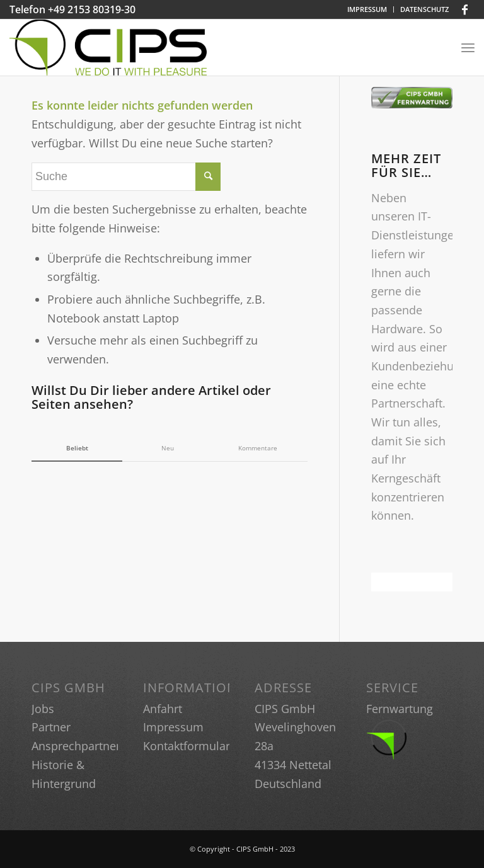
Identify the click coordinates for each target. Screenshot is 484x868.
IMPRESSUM (367, 9)
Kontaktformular (187, 746)
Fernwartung (400, 709)
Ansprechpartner (76, 746)
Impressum (173, 727)
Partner (51, 727)
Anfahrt (163, 709)
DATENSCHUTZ (424, 9)
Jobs (43, 709)
